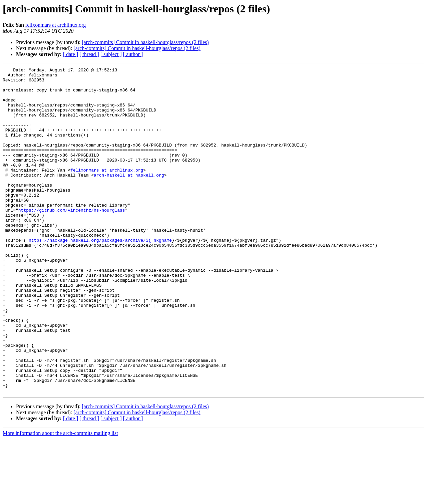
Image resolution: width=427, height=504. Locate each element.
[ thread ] (89, 54)
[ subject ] (111, 54)
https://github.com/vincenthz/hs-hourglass (72, 239)
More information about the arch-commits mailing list (60, 498)
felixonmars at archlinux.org (56, 25)
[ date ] (71, 54)
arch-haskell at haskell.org (129, 197)
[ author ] (133, 54)
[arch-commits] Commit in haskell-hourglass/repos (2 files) (145, 42)
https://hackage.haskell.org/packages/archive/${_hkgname (100, 275)
